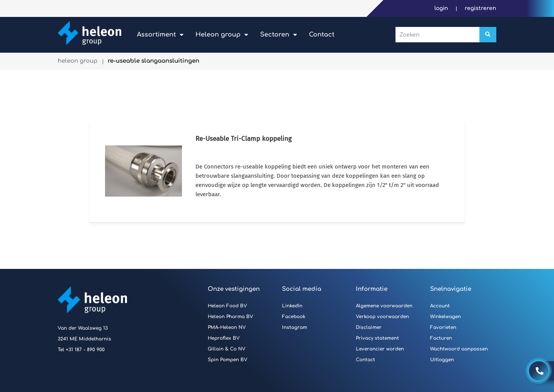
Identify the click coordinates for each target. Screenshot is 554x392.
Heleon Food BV (227, 306)
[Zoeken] (488, 35)
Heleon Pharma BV (230, 317)
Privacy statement (377, 338)
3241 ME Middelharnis (84, 339)
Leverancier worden (380, 349)
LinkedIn (292, 306)
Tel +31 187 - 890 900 (81, 350)
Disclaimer (369, 327)
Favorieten (443, 327)
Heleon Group (218, 35)
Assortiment (156, 35)
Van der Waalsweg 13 (83, 328)
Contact (322, 35)
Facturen (441, 338)
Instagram (295, 327)
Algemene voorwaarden (384, 306)
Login (442, 8)
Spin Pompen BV (228, 360)
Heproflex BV (224, 338)
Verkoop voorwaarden (382, 317)
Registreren (481, 8)
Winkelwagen (446, 317)
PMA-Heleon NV (227, 327)
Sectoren (275, 35)
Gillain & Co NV (227, 349)
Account (440, 306)
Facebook (294, 317)
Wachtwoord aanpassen (459, 349)
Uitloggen (442, 360)
